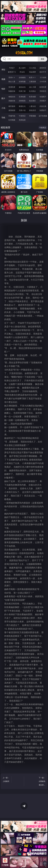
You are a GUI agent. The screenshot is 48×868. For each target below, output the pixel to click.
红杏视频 (12, 120)
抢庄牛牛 (43, 72)
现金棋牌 (32, 72)
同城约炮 (12, 116)
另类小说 (22, 110)
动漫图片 (43, 97)
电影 (3, 89)
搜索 (43, 59)
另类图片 (43, 101)
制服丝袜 (12, 91)
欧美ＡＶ (32, 77)
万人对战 (32, 68)
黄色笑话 (32, 110)
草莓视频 (32, 116)
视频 (3, 79)
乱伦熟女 (32, 91)
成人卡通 (32, 87)
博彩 (3, 70)
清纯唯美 (22, 101)
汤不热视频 (43, 116)
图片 (3, 98)
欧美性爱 (43, 87)
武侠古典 (43, 106)
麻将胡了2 (12, 72)
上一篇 (6, 780)
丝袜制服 (22, 81)
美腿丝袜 (12, 101)
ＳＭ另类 (43, 81)
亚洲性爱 (12, 87)
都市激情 (12, 106)
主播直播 (32, 81)
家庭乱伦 (22, 106)
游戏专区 (43, 68)
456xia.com (24, 53)
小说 (3, 108)
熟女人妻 (12, 81)
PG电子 (12, 68)
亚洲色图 (22, 97)
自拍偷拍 (22, 77)
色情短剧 (22, 120)
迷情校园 (12, 110)
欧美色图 (32, 97)
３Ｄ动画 (43, 77)
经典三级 (22, 91)
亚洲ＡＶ (12, 77)
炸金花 (22, 72)
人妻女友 (32, 106)
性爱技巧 (43, 110)
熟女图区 (32, 101)
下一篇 (42, 782)
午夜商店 (22, 116)
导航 (3, 118)
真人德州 (22, 68)
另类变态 (43, 91)
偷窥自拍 (12, 97)
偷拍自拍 (22, 87)
